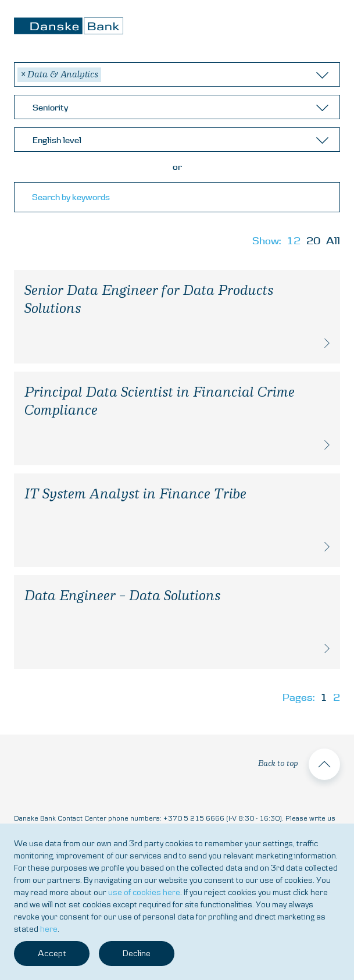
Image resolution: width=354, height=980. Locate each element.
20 (313, 241)
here (49, 929)
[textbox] (180, 108)
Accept (52, 953)
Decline (137, 953)
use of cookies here (144, 892)
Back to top (299, 764)
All (333, 241)
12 (294, 241)
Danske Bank (69, 26)
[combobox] (177, 74)
